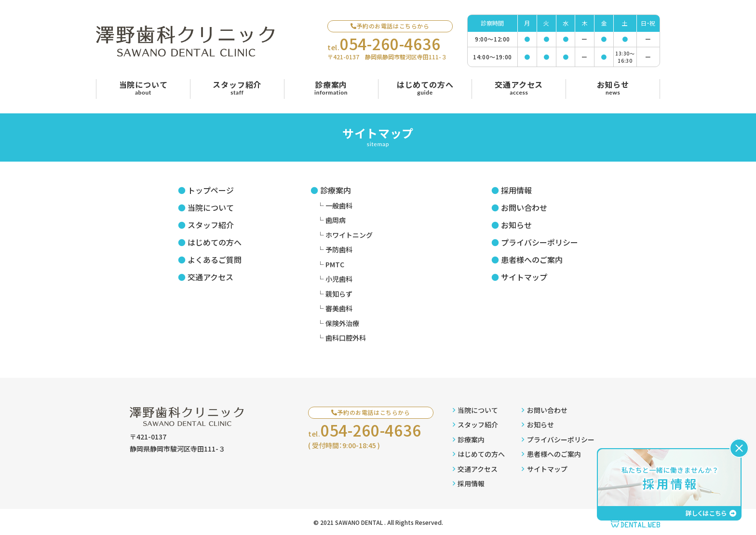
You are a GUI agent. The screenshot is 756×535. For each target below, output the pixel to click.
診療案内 (336, 190)
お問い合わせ (524, 207)
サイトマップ (524, 277)
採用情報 (516, 190)
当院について (211, 207)
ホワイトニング (349, 235)
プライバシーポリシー (540, 242)
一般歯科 (339, 206)
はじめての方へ (215, 242)
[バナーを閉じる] (739, 448)
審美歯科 (339, 308)
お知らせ (516, 225)
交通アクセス (210, 277)
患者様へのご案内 (532, 260)
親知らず (339, 294)
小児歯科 (339, 279)
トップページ (211, 190)
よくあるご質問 (215, 260)
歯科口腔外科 (346, 338)
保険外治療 (342, 323)
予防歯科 (339, 249)
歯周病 (336, 220)
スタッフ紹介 (211, 225)
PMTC (335, 264)
